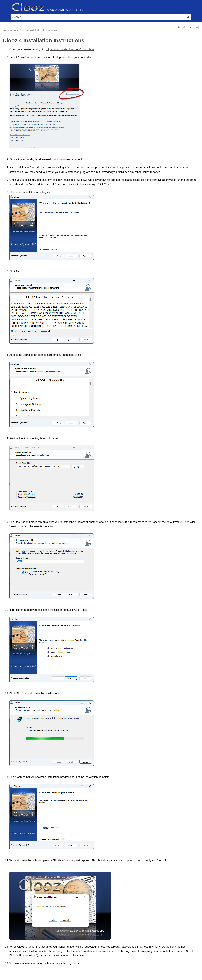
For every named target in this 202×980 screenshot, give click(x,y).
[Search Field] (101, 17)
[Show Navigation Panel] (189, 7)
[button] (188, 17)
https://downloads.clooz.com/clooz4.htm (70, 49)
